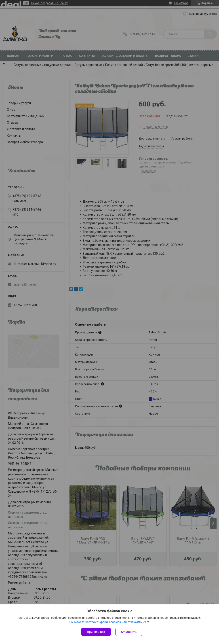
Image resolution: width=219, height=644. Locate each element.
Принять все (96, 632)
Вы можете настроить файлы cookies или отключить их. (108, 622)
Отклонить (129, 632)
